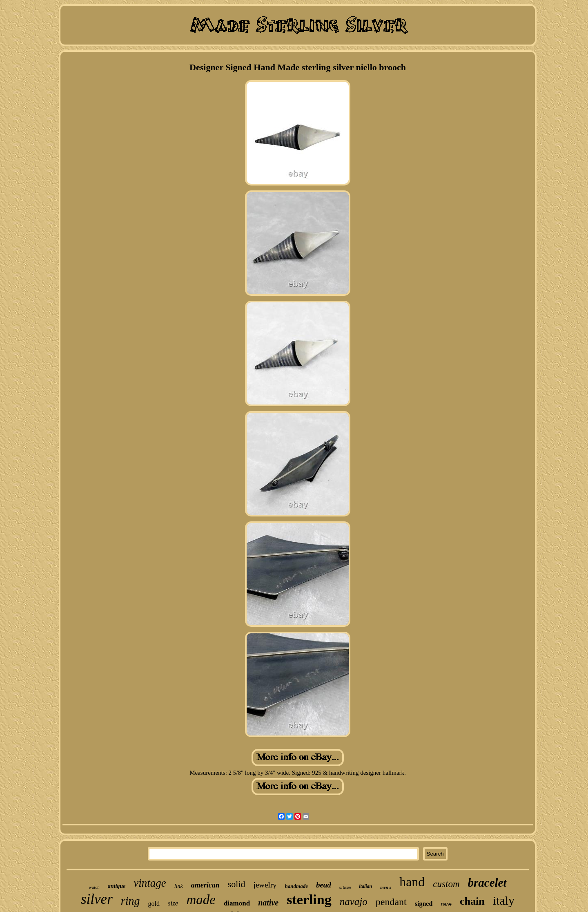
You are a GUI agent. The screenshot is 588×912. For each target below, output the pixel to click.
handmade (296, 886)
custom (446, 884)
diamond (237, 903)
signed (424, 904)
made (201, 900)
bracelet (487, 883)
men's (386, 887)
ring (130, 901)
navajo (354, 902)
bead (324, 885)
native (268, 903)
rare (446, 904)
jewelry (265, 885)
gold (154, 904)
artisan (345, 887)
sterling (309, 900)
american (205, 885)
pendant (391, 902)
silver (97, 899)
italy (504, 900)
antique (117, 886)
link (179, 886)
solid (237, 884)
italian (365, 886)
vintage (150, 883)
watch (94, 887)
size (173, 903)
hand (412, 882)
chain (472, 901)
